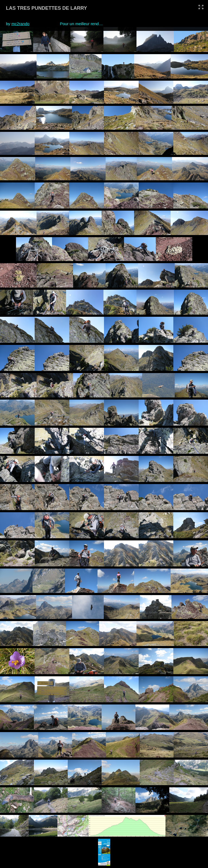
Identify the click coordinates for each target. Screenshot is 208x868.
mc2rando (20, 24)
